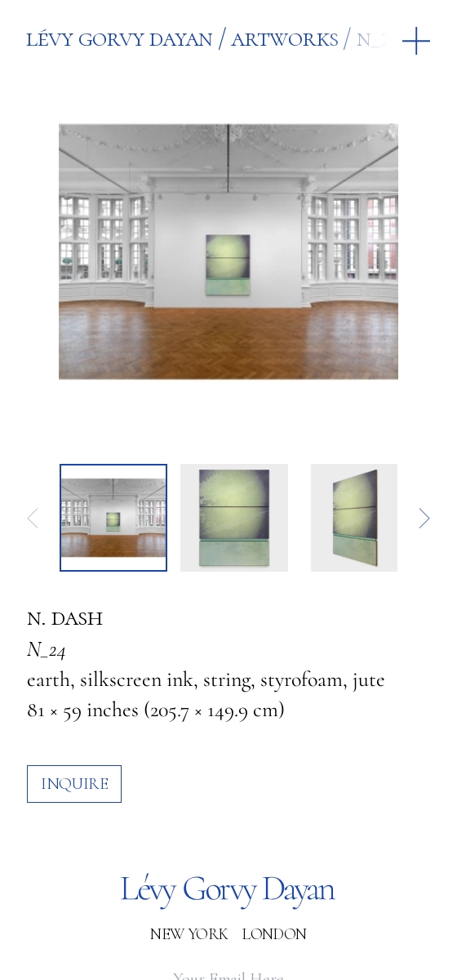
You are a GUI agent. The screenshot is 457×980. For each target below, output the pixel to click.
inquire (74, 784)
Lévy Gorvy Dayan (119, 38)
